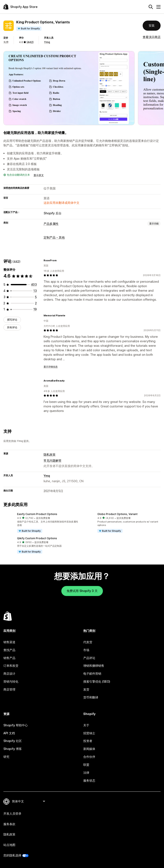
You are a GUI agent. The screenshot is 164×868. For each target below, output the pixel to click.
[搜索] (151, 7)
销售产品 (9, 658)
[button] (42, 523)
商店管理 (9, 689)
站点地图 (9, 845)
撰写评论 (12, 320)
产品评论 (89, 658)
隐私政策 (50, 454)
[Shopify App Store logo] (20, 7)
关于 (86, 725)
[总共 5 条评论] (36, 297)
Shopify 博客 (13, 749)
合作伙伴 (89, 757)
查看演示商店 (152, 37)
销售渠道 (9, 642)
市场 (86, 650)
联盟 (86, 765)
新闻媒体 (89, 749)
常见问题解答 (53, 460)
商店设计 (9, 674)
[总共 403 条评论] (34, 285)
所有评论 (12, 327)
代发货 (88, 642)
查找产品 (9, 650)
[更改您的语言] (28, 801)
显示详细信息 (51, 367)
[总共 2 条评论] (36, 303)
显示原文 (39, 175)
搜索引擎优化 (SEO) (97, 681)
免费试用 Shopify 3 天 (82, 591)
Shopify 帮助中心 (16, 725)
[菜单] (158, 7)
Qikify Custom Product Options (37, 538)
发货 (86, 689)
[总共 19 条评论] (35, 309)
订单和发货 (11, 666)
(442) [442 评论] (30, 42)
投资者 (88, 741)
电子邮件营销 (92, 674)
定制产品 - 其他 (54, 237)
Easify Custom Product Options (37, 514)
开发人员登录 (12, 813)
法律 (86, 773)
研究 (6, 757)
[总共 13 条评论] (35, 291)
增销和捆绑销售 (94, 666)
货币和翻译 (91, 697)
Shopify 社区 (13, 741)
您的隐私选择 (12, 855)
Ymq (47, 42)
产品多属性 (51, 224)
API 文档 (9, 733)
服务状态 (89, 780)
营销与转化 (11, 681)
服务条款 (9, 824)
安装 (152, 25)
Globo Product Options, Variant (117, 514)
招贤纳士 (89, 733)
